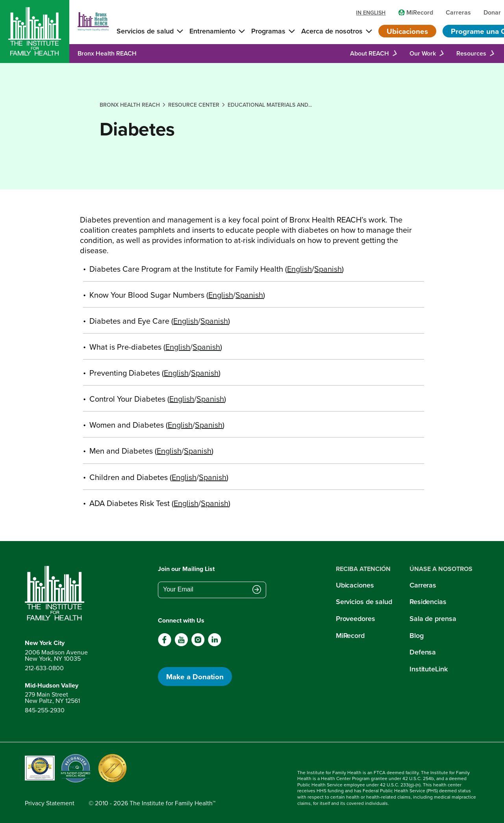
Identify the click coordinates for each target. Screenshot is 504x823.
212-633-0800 (44, 668)
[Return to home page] (56, 593)
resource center (194, 105)
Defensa (423, 652)
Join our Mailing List (186, 569)
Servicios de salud (364, 601)
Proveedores (356, 618)
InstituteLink (429, 669)
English (299, 269)
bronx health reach (130, 105)
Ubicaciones (407, 31)
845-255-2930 (45, 710)
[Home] (35, 32)
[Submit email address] (257, 590)
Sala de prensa (433, 618)
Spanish (328, 269)
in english (371, 13)
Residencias (428, 601)
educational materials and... (270, 105)
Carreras (423, 585)
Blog (417, 635)
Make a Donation (195, 677)
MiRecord (350, 635)
